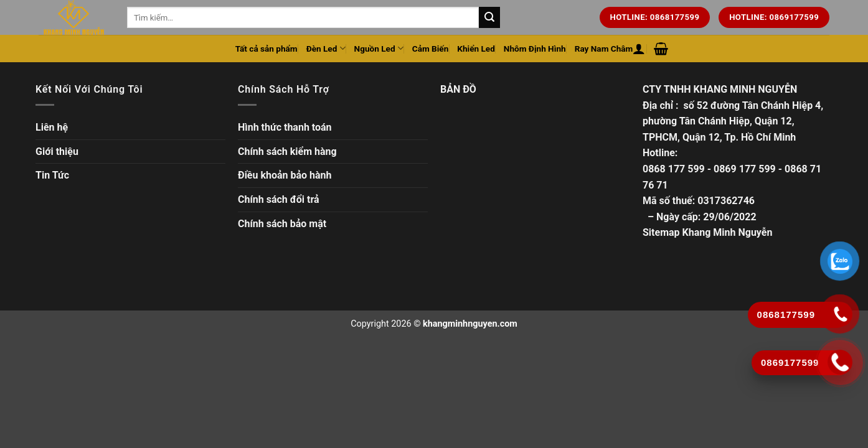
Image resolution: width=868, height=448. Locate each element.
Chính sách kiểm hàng (287, 152)
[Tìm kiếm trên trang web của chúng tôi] (489, 17)
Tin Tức (52, 175)
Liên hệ (52, 127)
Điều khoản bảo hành (285, 175)
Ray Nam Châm (604, 49)
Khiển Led (476, 49)
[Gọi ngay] (840, 362)
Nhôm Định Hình (535, 49)
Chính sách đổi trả (279, 199)
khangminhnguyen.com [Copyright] (470, 324)
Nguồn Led (379, 48)
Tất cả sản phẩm (267, 49)
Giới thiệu (57, 152)
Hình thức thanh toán (285, 127)
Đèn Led (326, 48)
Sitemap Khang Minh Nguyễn (707, 232)
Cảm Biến (431, 49)
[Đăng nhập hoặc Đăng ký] (639, 49)
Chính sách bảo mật (282, 224)
